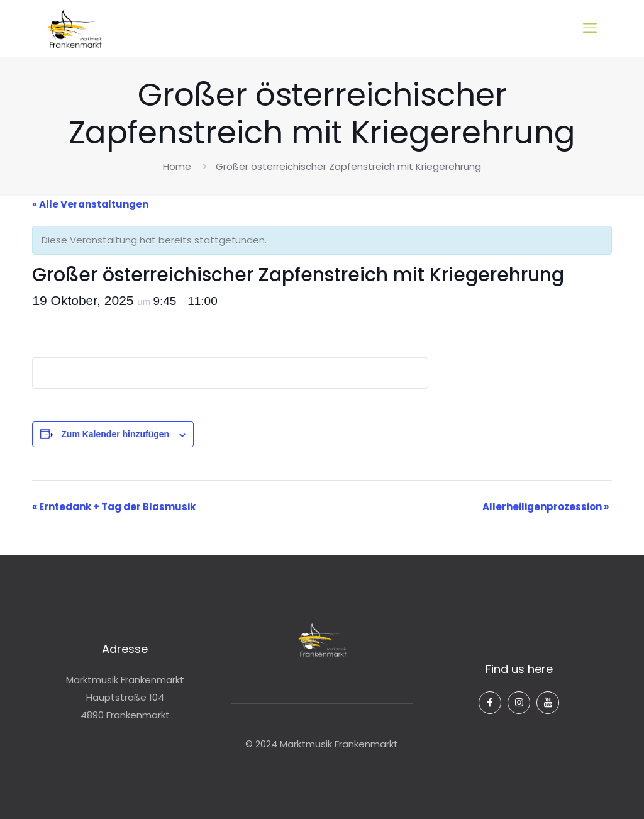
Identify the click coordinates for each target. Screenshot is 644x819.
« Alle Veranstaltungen (90, 204)
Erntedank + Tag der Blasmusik (114, 507)
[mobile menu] (590, 28)
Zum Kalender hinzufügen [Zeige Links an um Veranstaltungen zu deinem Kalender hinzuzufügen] (115, 434)
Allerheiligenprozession (546, 507)
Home (177, 166)
